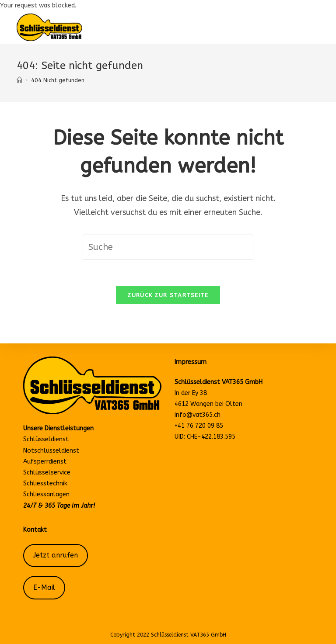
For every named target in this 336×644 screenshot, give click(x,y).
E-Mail (44, 588)
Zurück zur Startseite (168, 295)
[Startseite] (19, 80)
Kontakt (35, 530)
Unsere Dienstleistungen (58, 428)
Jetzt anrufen (56, 555)
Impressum (191, 362)
